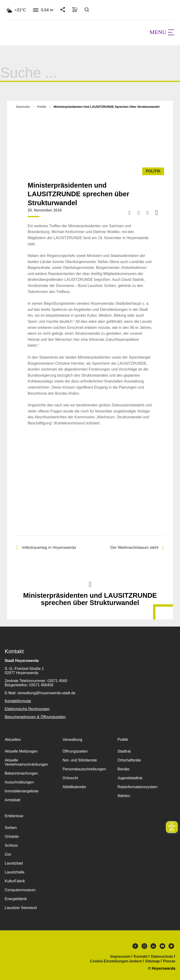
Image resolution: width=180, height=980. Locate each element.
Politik (42, 107)
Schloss (11, 845)
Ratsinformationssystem (137, 787)
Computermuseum (20, 890)
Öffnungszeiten (75, 751)
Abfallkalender (74, 787)
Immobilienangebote (22, 791)
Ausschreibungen (19, 782)
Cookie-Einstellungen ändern (116, 961)
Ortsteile (12, 837)
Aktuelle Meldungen (21, 751)
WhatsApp (171, 946)
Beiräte (123, 769)
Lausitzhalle (15, 872)
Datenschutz (162, 957)
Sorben (11, 828)
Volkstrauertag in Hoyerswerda (46, 548)
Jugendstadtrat (130, 778)
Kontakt (141, 957)
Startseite (23, 107)
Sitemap (152, 961)
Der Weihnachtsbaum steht (137, 548)
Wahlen (124, 796)
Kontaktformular (18, 701)
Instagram (144, 946)
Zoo (8, 854)
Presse (169, 961)
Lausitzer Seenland (21, 908)
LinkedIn (153, 946)
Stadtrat (124, 751)
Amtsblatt (13, 800)
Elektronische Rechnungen (27, 709)
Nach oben (90, 584)
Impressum (120, 957)
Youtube (162, 946)
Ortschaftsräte (129, 760)
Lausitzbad (14, 863)
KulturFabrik (15, 881)
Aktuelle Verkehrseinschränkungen (26, 762)
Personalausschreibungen (84, 769)
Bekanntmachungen (21, 773)
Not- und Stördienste (80, 760)
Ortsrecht (70, 778)
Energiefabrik (16, 899)
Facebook (135, 946)
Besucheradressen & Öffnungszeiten (35, 717)
